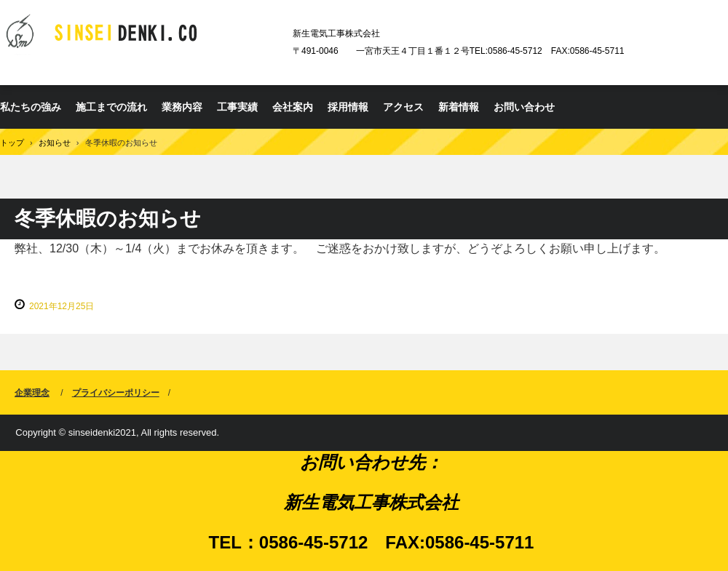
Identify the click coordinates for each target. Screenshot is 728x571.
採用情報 (348, 107)
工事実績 (237, 107)
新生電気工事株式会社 (141, 35)
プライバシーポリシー (116, 393)
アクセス (403, 107)
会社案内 (293, 107)
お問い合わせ (524, 107)
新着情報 (459, 107)
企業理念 (32, 393)
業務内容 (182, 107)
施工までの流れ (111, 107)
